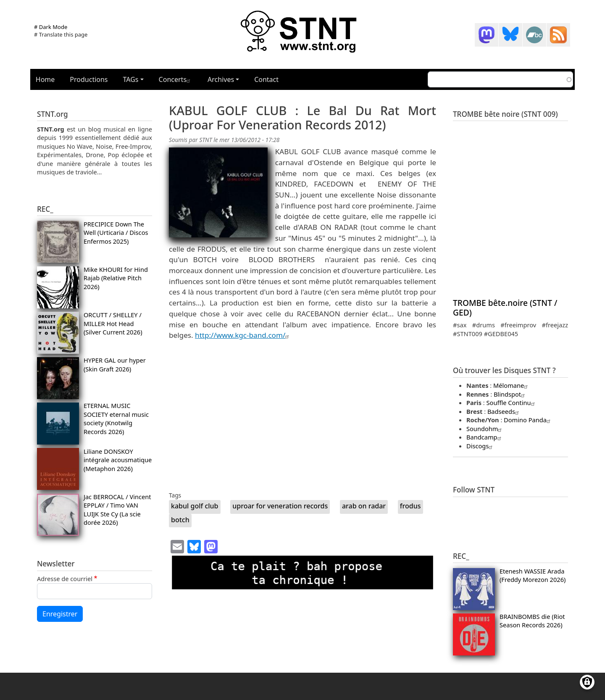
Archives (221, 79)
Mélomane (512, 385)
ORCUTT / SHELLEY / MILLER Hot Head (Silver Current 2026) (113, 323)
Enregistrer (60, 614)
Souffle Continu (512, 403)
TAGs (131, 79)
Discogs (480, 446)
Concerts (176, 79)
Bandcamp (485, 437)
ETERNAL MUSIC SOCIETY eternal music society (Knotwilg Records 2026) (116, 418)
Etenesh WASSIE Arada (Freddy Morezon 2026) (533, 575)
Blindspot (510, 394)
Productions (89, 79)
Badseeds (504, 411)
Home (45, 79)
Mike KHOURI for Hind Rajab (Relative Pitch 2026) (116, 278)
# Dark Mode (51, 27)
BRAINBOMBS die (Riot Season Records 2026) (532, 621)
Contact (266, 79)
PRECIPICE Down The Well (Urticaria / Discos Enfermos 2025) (116, 233)
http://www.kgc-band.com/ (243, 335)
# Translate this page (61, 34)
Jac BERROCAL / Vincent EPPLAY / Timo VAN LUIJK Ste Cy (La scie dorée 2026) (117, 509)
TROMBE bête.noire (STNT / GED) (505, 308)
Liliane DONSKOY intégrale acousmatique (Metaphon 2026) (118, 460)
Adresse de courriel (65, 579)
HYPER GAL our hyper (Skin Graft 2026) (115, 364)
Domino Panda (528, 420)
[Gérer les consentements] (587, 682)
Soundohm (485, 429)
